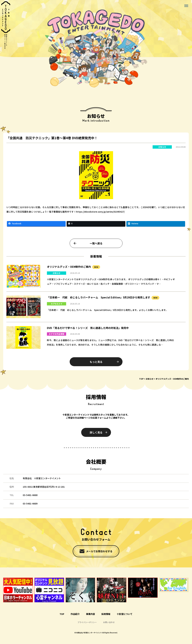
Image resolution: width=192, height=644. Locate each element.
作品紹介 (75, 614)
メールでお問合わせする (99, 551)
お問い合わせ (109, 622)
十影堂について (125, 614)
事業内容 (90, 614)
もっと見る (96, 365)
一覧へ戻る (96, 246)
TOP (141, 379)
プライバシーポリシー (87, 622)
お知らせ (162, 150)
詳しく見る (96, 432)
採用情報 (106, 614)
